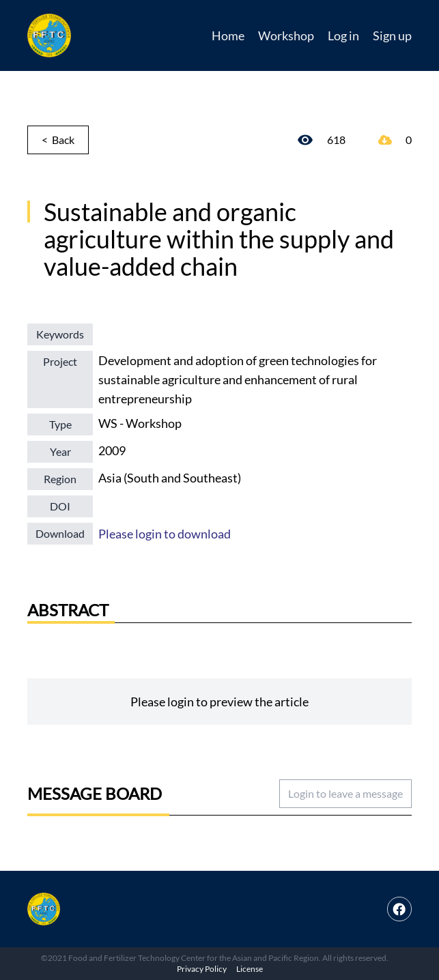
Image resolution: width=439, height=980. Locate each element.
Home (228, 35)
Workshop (286, 35)
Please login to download (165, 534)
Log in (343, 35)
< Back (58, 140)
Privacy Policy (202, 969)
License (250, 969)
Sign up (392, 35)
